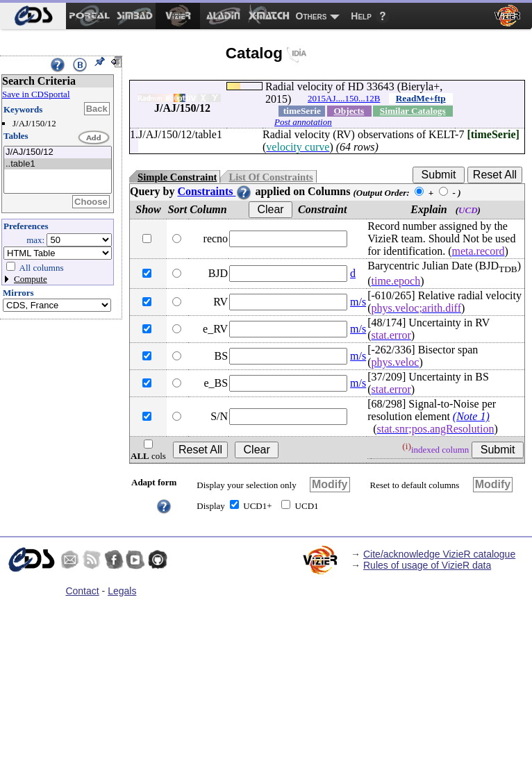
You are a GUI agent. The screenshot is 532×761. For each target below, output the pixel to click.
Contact (82, 591)
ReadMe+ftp (421, 98)
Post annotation (303, 122)
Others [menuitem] (311, 16)
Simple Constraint (177, 177)
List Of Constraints (271, 177)
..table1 (58, 164)
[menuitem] (33, 16)
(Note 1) (471, 416)
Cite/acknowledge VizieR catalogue (439, 554)
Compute (31, 279)
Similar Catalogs (413, 111)
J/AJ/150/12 (58, 152)
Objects (349, 111)
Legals (122, 591)
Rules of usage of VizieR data (427, 565)
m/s (358, 302)
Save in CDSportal (36, 94)
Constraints (215, 191)
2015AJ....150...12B (344, 98)
